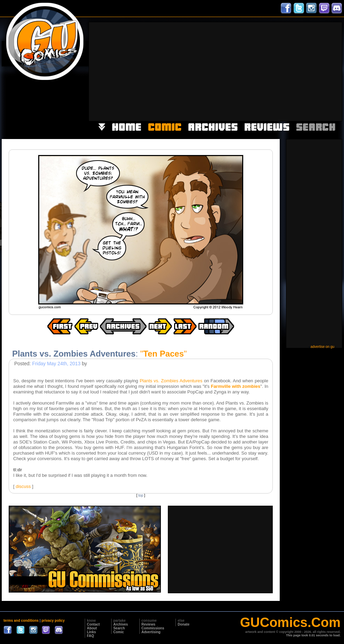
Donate (183, 624)
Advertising (151, 632)
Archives (121, 624)
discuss (23, 486)
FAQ (91, 636)
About (92, 628)
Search (119, 628)
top (141, 495)
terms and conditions (21, 621)
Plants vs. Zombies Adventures (171, 381)
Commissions (153, 628)
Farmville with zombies (236, 386)
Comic (119, 632)
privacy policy (53, 621)
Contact (93, 624)
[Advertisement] (235, 71)
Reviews (148, 624)
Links (91, 632)
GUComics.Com (290, 622)
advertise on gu (322, 347)
